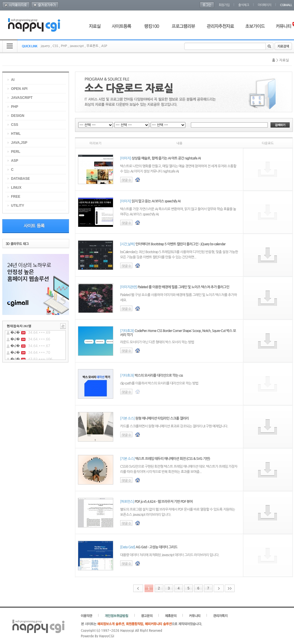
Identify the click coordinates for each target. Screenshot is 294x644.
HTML (16, 134)
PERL (16, 152)
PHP (64, 46)
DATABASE (20, 179)
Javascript (77, 46)
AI (13, 80)
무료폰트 (93, 46)
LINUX (16, 188)
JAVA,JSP (19, 143)
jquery (45, 46)
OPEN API (19, 89)
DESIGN (18, 116)
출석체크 (243, 5)
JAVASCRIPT (22, 98)
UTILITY (18, 206)
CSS (55, 46)
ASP (104, 46)
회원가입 (224, 5)
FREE (16, 197)
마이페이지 (265, 5)
